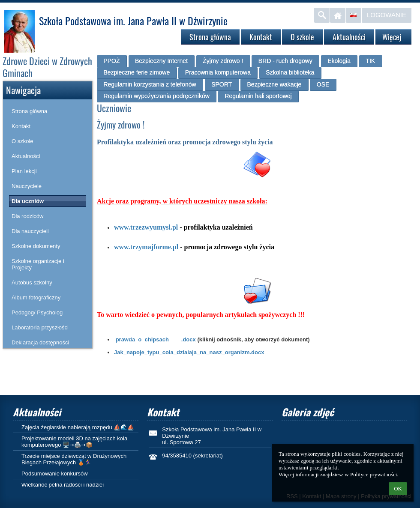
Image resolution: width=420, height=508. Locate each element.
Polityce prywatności (373, 474)
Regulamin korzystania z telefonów (150, 84)
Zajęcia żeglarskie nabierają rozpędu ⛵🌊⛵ (78, 427)
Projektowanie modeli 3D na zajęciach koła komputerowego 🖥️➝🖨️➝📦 (74, 442)
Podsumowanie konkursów (55, 474)
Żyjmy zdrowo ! (223, 61)
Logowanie (387, 15)
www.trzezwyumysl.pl (146, 227)
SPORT (222, 84)
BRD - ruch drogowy (285, 61)
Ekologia (339, 61)
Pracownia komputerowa (218, 72)
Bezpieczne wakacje (274, 84)
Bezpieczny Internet (161, 61)
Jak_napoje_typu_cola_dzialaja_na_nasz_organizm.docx (189, 352)
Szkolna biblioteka (290, 72)
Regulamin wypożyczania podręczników (156, 96)
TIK (370, 61)
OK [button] (398, 489)
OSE (323, 84)
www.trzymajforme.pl (146, 247)
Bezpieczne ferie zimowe (136, 72)
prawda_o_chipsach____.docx (156, 339)
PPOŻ (111, 61)
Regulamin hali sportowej (258, 96)
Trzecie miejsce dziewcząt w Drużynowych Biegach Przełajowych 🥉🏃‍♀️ (74, 459)
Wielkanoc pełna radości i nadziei (63, 485)
